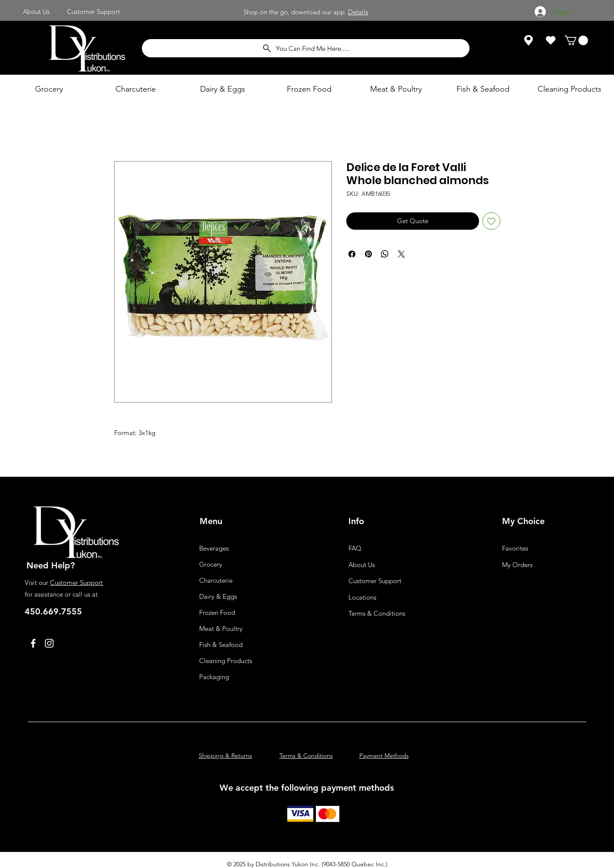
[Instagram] (49, 643)
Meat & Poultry (221, 629)
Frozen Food (217, 612)
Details (358, 12)
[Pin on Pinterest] (368, 254)
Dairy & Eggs (218, 596)
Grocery (211, 564)
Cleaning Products (226, 661)
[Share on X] (401, 254)
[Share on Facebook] (352, 254)
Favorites (515, 548)
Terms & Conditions (377, 613)
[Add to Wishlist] (491, 221)
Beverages (214, 548)
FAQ (355, 548)
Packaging (214, 677)
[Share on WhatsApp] (385, 254)
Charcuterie (216, 580)
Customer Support (76, 583)
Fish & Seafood (221, 645)
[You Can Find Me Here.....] (306, 48)
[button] (576, 40)
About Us (362, 565)
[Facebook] (33, 643)
